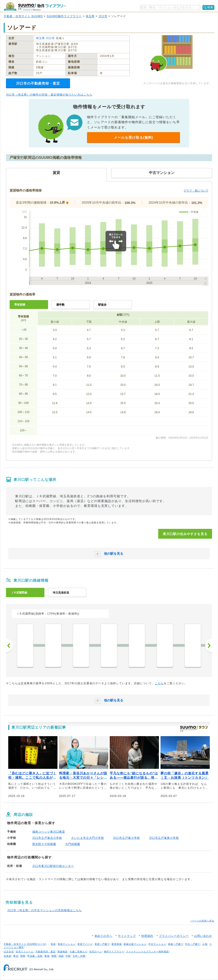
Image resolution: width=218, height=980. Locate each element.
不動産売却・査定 (46, 952)
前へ (9, 646)
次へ (209, 646)
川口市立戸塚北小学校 (47, 838)
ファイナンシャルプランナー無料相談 (147, 952)
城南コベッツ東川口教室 (49, 832)
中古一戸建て (193, 944)
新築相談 (63, 952)
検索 (210, 7)
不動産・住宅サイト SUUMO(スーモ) (25, 944)
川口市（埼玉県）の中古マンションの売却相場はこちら (45, 910)
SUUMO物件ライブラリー (64, 16)
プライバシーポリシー (174, 936)
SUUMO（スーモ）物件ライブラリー (35, 7)
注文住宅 (9, 952)
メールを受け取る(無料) (134, 137)
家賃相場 (117, 944)
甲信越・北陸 (35, 956)
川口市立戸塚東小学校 (164, 838)
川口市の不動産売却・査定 (38, 83)
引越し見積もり (78, 952)
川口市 (103, 16)
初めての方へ (104, 936)
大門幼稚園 (73, 844)
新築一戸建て (176, 944)
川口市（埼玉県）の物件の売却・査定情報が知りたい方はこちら (49, 95)
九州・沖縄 (79, 956)
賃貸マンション (67, 944)
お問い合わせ (203, 936)
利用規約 (147, 936)
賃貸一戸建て (102, 944)
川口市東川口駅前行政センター (53, 866)
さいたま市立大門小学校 (88, 838)
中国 (68, 956)
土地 (205, 944)
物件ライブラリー (114, 952)
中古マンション (157, 944)
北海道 (7, 956)
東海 (47, 956)
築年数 (60, 305)
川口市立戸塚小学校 (127, 838)
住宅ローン (96, 952)
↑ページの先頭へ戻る (202, 921)
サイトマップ (127, 936)
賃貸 (53, 944)
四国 (61, 956)
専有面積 (20, 305)
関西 (54, 956)
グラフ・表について (196, 191)
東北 (16, 956)
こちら (159, 683)
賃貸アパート (85, 944)
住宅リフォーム (25, 952)
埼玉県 (90, 16)
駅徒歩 (102, 305)
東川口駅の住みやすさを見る (185, 534)
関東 (23, 956)
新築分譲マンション (135, 944)
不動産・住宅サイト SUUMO (23, 16)
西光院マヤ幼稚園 (44, 844)
